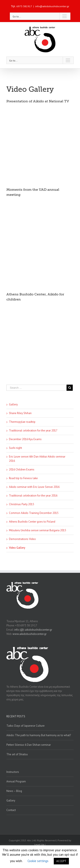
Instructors (13, 772)
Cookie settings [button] (38, 861)
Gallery (13, 404)
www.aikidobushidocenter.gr (30, 634)
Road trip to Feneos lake (23, 478)
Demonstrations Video (22, 539)
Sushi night (15, 448)
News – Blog (14, 791)
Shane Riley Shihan (20, 413)
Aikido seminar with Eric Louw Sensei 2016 (34, 487)
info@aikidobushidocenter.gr (52, 6)
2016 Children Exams (22, 469)
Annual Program (16, 781)
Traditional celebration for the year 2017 (33, 431)
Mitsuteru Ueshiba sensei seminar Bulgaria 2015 (38, 530)
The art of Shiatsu (17, 754)
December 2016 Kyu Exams (25, 439)
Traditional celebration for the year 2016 (33, 496)
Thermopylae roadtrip (22, 422)
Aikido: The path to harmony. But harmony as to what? (39, 735)
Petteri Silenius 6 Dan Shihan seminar (29, 745)
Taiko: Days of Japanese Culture (25, 726)
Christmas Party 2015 (22, 504)
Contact (11, 810)
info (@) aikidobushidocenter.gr (33, 630)
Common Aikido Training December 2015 (34, 513)
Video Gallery (17, 548)
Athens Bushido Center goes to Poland (32, 522)
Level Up (39, 845)
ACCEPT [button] (61, 861)
